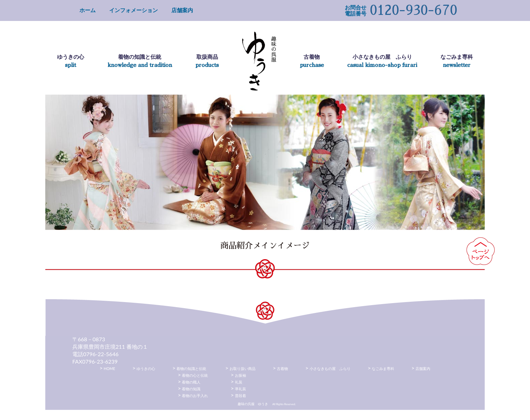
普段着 (240, 396)
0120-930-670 (414, 10)
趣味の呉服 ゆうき (259, 61)
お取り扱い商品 (243, 368)
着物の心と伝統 (195, 375)
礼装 (239, 382)
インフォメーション (134, 10)
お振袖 (240, 375)
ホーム (88, 10)
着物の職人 (191, 382)
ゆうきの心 (146, 368)
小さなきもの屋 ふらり (330, 368)
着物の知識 (191, 389)
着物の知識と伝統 (191, 368)
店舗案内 (182, 10)
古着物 (282, 368)
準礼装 (240, 389)
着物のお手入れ (195, 396)
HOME (110, 368)
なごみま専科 (383, 368)
